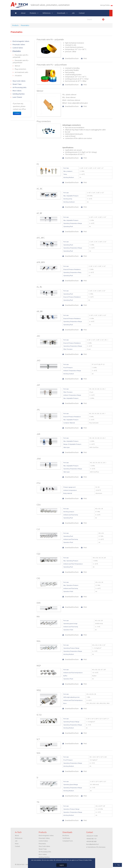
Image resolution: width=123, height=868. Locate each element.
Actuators (18, 76)
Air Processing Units (19, 87)
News (17, 844)
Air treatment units (21, 72)
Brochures (66, 835)
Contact (82, 13)
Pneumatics (17, 51)
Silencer (17, 66)
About (23, 13)
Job (73, 13)
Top (118, 865)
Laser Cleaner (17, 97)
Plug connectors (20, 69)
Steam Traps (17, 84)
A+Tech (14, 5)
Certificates (66, 838)
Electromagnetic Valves (21, 41)
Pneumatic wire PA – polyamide (21, 56)
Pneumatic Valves (19, 44)
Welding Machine (18, 94)
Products (33, 13)
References (47, 13)
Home (16, 13)
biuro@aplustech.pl (92, 844)
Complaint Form (68, 841)
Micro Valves (17, 91)
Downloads (61, 13)
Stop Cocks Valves (19, 81)
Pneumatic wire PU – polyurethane (21, 61)
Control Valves (18, 48)
